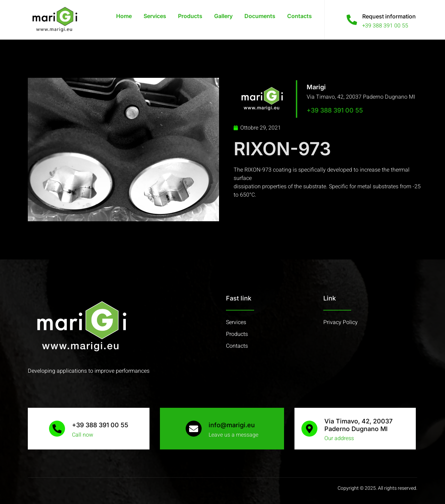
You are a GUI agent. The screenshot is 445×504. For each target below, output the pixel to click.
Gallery (223, 16)
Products (190, 16)
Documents (260, 16)
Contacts (300, 16)
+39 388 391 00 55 (335, 110)
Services (155, 16)
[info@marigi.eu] (194, 429)
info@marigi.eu (232, 425)
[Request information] (352, 20)
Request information (389, 16)
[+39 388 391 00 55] (57, 429)
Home (124, 16)
